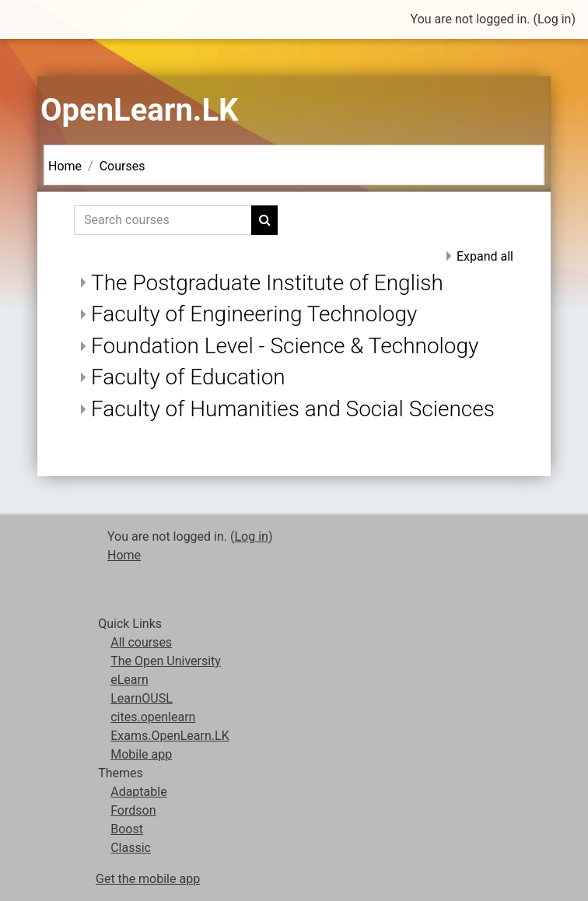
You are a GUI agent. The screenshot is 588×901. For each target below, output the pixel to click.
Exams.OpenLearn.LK (170, 736)
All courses (141, 642)
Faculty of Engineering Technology (254, 314)
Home (65, 166)
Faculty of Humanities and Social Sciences (293, 409)
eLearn (129, 680)
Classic (131, 848)
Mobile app (141, 754)
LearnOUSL (142, 698)
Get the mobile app (148, 879)
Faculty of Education (188, 377)
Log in (554, 19)
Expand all (485, 256)
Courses (122, 166)
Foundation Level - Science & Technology (285, 346)
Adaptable (138, 792)
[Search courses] (163, 220)
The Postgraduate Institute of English (267, 283)
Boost (127, 829)
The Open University (166, 661)
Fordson (133, 810)
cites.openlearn (153, 717)
